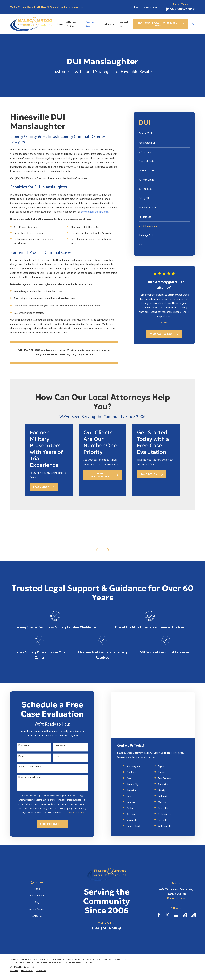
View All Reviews (164, 334)
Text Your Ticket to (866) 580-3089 (161, 24)
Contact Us (37, 916)
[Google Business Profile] (176, 915)
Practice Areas (37, 895)
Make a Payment (152, 7)
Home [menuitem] (60, 24)
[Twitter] (167, 915)
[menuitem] (164, 133)
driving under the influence (95, 212)
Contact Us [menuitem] (124, 24)
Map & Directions (176, 898)
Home (37, 889)
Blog (137, 7)
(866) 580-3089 (180, 9)
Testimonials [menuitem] (109, 24)
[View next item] (106, 550)
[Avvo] (185, 915)
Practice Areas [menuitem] (90, 24)
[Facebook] (159, 915)
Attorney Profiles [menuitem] (71, 24)
